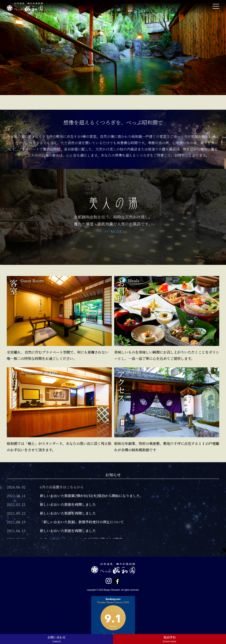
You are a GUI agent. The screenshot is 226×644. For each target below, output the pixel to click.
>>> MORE (113, 231)
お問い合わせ (57, 639)
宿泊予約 (170, 639)
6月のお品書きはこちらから (62, 487)
